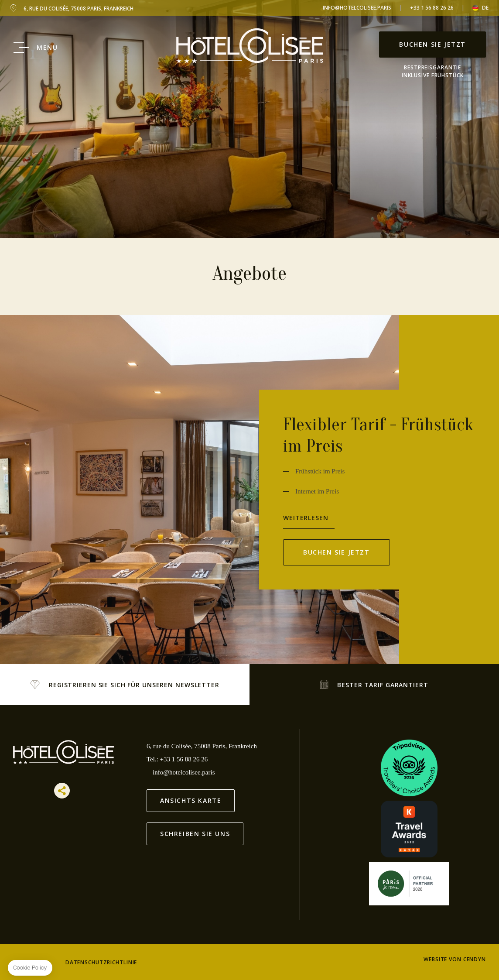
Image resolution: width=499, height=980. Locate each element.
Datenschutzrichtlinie (101, 962)
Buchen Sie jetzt (432, 44)
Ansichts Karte (191, 800)
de (485, 8)
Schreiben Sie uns (195, 834)
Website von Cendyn (455, 959)
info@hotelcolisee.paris (357, 8)
